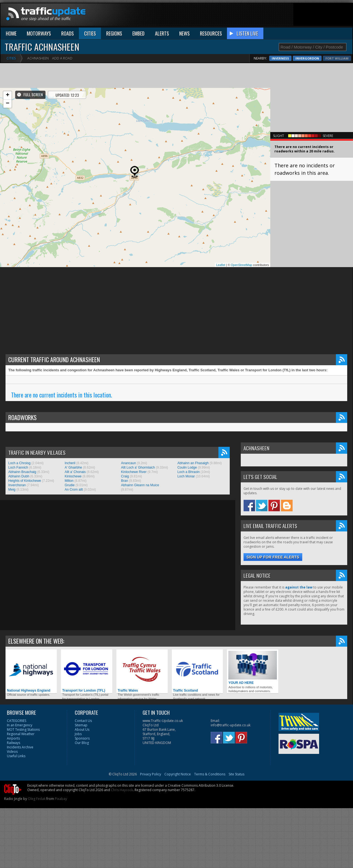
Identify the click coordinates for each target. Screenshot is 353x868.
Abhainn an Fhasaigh (193, 463)
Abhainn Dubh (19, 476)
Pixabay (61, 799)
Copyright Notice (178, 774)
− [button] (8, 104)
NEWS (184, 33)
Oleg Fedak (37, 799)
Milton (69, 481)
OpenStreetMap (242, 265)
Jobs (78, 734)
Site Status (236, 774)
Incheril (70, 463)
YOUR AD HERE (253, 668)
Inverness (310, 58)
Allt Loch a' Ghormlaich (138, 467)
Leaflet (221, 265)
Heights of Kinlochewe (25, 481)
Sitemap (81, 725)
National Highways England (31, 672)
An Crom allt (74, 490)
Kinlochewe (73, 476)
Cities (11, 58)
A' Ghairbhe (73, 467)
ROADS (68, 33)
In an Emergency (20, 725)
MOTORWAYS (39, 33)
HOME (11, 33)
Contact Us (83, 721)
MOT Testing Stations (23, 729)
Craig (125, 476)
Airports (13, 738)
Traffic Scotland (197, 672)
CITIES (90, 33)
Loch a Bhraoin (188, 472)
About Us (82, 729)
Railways (14, 743)
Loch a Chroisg (19, 463)
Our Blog (82, 743)
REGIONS (114, 33)
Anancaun (129, 463)
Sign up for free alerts (273, 557)
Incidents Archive (20, 747)
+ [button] (8, 95)
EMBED (138, 33)
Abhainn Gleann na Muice (140, 485)
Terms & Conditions (210, 774)
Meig (12, 490)
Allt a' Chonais (75, 472)
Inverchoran (17, 485)
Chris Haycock (122, 790)
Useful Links (16, 756)
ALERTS (162, 33)
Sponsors (82, 738)
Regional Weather (21, 734)
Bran (125, 481)
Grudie (69, 485)
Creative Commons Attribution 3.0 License (200, 785)
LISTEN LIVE (247, 33)
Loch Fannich (18, 467)
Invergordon (337, 58)
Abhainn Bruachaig (22, 472)
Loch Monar (186, 476)
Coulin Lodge (187, 467)
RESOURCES (211, 33)
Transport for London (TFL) (87, 672)
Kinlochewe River (134, 472)
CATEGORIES (17, 721)
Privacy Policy (151, 774)
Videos (12, 752)
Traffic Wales (142, 672)
